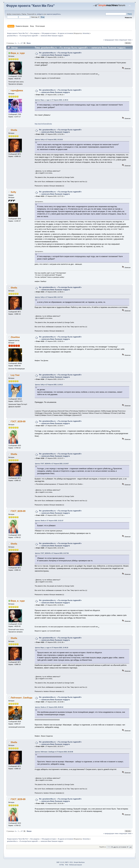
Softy (13, 192)
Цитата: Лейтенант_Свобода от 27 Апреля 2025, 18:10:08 (54, 752)
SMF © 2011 (69, 862)
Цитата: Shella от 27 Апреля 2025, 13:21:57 (49, 521)
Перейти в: (103, 847)
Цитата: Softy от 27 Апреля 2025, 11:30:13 (49, 385)
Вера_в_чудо (18, 53)
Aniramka (86, 33)
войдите (40, 14)
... (20, 43)
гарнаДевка (17, 90)
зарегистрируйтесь (54, 14)
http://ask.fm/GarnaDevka (43, 124)
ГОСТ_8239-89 (18, 421)
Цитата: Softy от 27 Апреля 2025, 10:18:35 (49, 140)
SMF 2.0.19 (60, 862)
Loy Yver (15, 375)
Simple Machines (79, 862)
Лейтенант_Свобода (21, 698)
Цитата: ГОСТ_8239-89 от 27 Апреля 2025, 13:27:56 (52, 553)
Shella (14, 130)
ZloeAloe (15, 337)
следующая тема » (125, 40)
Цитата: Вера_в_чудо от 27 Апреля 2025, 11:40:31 (52, 100)
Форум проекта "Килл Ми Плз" (30, 6)
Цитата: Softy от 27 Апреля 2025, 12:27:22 (49, 297)
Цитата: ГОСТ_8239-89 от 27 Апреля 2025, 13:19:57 (52, 464)
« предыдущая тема (111, 40)
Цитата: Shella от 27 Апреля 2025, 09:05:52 (49, 707)
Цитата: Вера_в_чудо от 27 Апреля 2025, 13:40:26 (52, 648)
